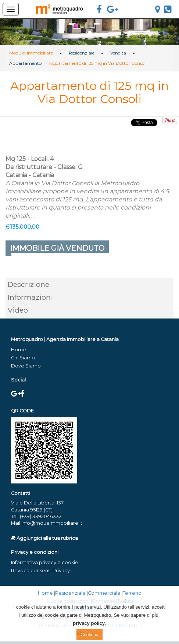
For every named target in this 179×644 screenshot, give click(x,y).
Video (18, 310)
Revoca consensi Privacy (40, 571)
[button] (13, 32)
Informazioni (30, 297)
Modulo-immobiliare (31, 53)
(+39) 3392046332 (41, 516)
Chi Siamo (23, 358)
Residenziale (82, 53)
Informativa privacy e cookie (45, 562)
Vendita (118, 53)
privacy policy (89, 623)
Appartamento (25, 63)
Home (19, 350)
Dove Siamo (26, 366)
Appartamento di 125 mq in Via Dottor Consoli (98, 63)
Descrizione (28, 284)
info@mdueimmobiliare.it (52, 523)
